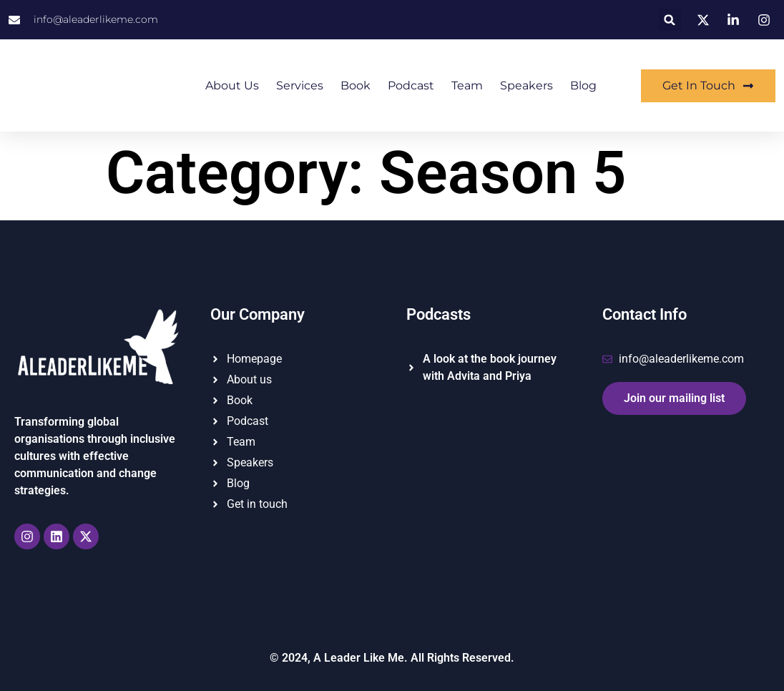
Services (300, 85)
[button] (670, 20)
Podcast (411, 85)
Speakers (526, 85)
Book (356, 85)
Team (467, 85)
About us (232, 85)
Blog (583, 85)
